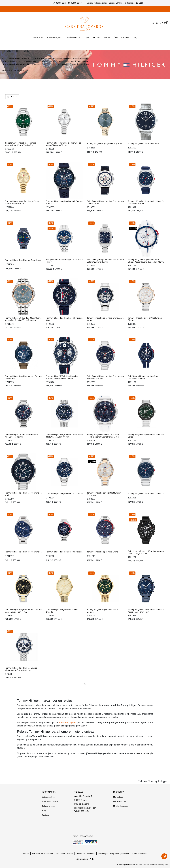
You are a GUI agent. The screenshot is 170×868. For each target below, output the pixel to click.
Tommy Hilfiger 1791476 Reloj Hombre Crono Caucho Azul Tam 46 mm (62, 377)
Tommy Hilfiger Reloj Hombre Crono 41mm (65, 493)
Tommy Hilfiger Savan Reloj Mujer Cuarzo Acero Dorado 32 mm (23, 202)
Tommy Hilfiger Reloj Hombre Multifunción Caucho (64, 202)
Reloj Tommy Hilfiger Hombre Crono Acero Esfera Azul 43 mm (105, 377)
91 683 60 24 (61, 3)
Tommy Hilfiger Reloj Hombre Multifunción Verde (146, 436)
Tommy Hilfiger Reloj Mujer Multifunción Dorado (63, 611)
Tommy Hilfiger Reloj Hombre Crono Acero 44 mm (105, 319)
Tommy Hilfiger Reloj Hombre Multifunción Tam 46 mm (23, 377)
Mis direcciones (120, 801)
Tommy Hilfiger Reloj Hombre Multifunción (146, 493)
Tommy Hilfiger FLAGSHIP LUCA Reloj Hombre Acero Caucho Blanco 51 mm (103, 436)
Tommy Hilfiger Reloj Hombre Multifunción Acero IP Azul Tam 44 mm (146, 611)
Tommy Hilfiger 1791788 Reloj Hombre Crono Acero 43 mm (22, 436)
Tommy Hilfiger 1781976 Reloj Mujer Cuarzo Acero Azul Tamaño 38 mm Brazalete (23, 319)
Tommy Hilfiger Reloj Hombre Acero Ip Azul (24, 260)
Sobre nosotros (48, 797)
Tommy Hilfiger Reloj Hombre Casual (144, 143)
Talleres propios (48, 806)
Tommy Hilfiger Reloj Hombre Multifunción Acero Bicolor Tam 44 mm (23, 611)
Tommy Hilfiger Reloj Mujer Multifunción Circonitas (104, 494)
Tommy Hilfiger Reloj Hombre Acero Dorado (102, 611)
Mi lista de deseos (121, 806)
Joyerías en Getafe (50, 801)
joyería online (143, 753)
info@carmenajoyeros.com (85, 808)
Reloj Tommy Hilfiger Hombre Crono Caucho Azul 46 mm (143, 377)
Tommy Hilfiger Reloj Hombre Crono (103, 552)
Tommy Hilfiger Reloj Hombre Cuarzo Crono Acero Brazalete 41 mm (21, 669)
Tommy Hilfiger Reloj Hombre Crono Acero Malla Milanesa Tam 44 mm (65, 436)
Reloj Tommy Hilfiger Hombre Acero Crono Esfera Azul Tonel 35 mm (105, 261)
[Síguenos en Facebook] (90, 859)
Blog (44, 811)
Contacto (46, 815)
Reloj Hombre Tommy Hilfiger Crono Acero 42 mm (65, 261)
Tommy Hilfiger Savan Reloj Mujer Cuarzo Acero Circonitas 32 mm (64, 144)
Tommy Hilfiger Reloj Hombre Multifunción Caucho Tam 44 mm (146, 202)
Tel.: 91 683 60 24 (82, 811)
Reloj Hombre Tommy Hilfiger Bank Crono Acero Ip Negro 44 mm (146, 552)
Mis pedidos (118, 797)
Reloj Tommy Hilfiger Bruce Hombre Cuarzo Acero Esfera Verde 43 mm (21, 144)
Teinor (166, 865)
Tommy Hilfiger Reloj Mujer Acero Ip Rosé (105, 143)
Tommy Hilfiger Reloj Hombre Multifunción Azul (23, 494)
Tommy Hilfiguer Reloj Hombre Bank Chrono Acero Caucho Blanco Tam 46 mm (146, 261)
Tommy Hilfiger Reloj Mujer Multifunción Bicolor (145, 319)
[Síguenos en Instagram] (93, 859)
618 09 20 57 (76, 3)
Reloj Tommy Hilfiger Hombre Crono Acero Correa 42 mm (105, 202)
